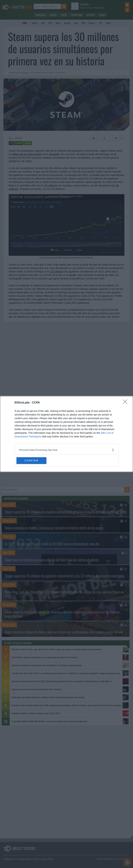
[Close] (126, 403)
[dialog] (66, 434)
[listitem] (66, 450)
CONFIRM (33, 461)
